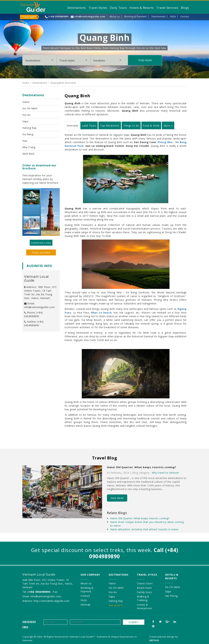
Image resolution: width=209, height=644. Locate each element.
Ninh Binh (28, 154)
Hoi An (26, 115)
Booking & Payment (135, 17)
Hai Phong (171, 596)
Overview (72, 126)
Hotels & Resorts (142, 8)
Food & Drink (151, 126)
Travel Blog (105, 458)
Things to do (131, 126)
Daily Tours (118, 8)
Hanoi (26, 102)
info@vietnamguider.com (90, 17)
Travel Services (167, 8)
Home (26, 83)
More (168, 126)
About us (115, 17)
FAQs (173, 17)
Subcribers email (29, 625)
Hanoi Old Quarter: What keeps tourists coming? (142, 467)
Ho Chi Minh (30, 108)
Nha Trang (29, 147)
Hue (25, 141)
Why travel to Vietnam (165, 473)
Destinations (77, 8)
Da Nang (28, 134)
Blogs (185, 8)
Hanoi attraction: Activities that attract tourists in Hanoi (144, 529)
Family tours (144, 592)
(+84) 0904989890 (58, 17)
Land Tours (89, 126)
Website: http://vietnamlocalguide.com (46, 601)
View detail (117, 498)
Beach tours (144, 588)
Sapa (25, 121)
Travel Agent (29, 17)
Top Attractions (110, 126)
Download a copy (41, 243)
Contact (185, 17)
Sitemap (86, 605)
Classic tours (145, 583)
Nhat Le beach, (102, 313)
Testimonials (158, 17)
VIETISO (154, 640)
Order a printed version (41, 253)
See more (116, 605)
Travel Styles (98, 8)
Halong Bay (29, 128)
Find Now (145, 60)
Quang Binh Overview (63, 83)
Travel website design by (164, 637)
